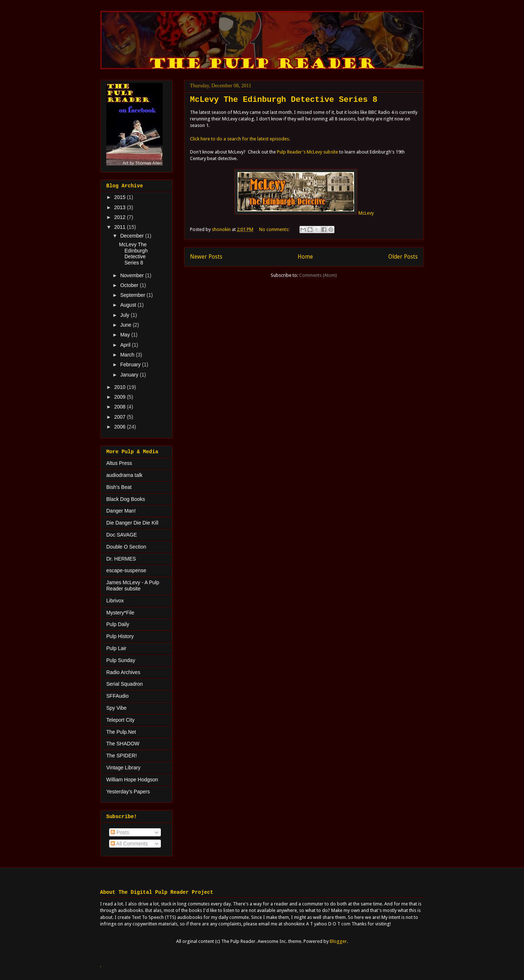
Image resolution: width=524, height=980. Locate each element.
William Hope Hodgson (132, 780)
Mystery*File (120, 613)
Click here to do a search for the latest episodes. (241, 139)
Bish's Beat (119, 487)
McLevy (304, 213)
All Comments (129, 844)
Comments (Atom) (318, 275)
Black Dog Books (126, 499)
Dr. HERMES (121, 559)
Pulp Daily (118, 624)
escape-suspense (126, 570)
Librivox (115, 601)
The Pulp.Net (121, 732)
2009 (121, 397)
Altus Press (119, 463)
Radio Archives (123, 672)
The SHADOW (123, 744)
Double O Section (126, 547)
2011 (121, 227)
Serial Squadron (124, 684)
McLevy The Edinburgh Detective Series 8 (284, 100)
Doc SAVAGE (122, 535)
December (132, 236)
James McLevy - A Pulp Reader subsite (133, 585)
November (132, 275)
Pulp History (120, 636)
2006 (121, 427)
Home (305, 257)
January (130, 375)
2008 (121, 407)
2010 (121, 387)
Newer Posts (206, 257)
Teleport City (120, 720)
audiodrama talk (124, 475)
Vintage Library (123, 768)
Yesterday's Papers (128, 792)
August (129, 305)
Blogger (338, 941)
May (126, 335)
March (128, 355)
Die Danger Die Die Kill (132, 523)
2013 (121, 207)
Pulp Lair (116, 648)
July (125, 315)
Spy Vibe (116, 708)
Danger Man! (121, 511)
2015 (121, 197)
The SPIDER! (122, 756)
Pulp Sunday (121, 660)
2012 (121, 217)
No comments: (275, 229)
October (130, 285)
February (131, 364)
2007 (121, 417)
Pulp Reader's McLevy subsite (307, 152)
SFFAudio (117, 696)
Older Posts (403, 257)
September (133, 295)
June (126, 325)
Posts (120, 832)
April (126, 345)
